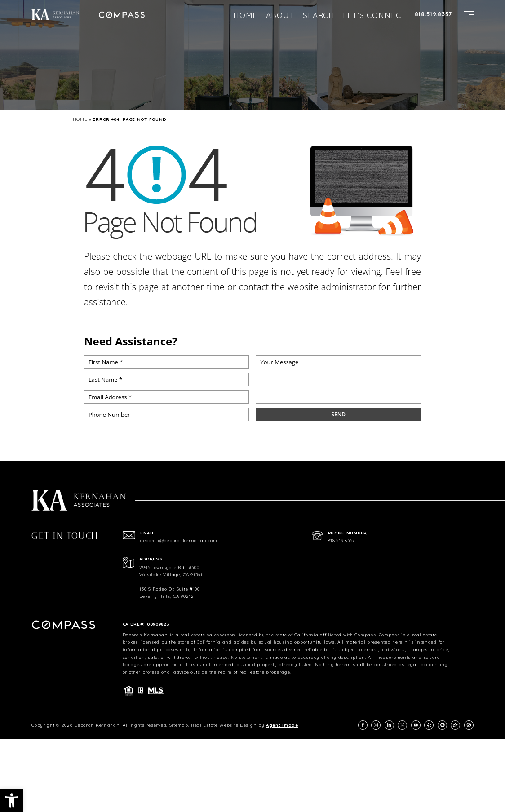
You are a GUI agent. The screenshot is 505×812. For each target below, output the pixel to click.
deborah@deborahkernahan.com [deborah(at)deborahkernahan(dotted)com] (179, 541)
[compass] (469, 725)
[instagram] (376, 725)
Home (245, 15)
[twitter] (402, 725)
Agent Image (282, 725)
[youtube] (416, 725)
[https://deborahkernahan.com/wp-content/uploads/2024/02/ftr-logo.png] (55, 15)
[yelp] (429, 725)
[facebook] (363, 725)
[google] (442, 725)
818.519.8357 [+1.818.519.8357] (433, 14)
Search (319, 15)
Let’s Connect (374, 15)
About (280, 15)
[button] (12, 800)
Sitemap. (179, 725)
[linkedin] (389, 725)
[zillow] (455, 725)
